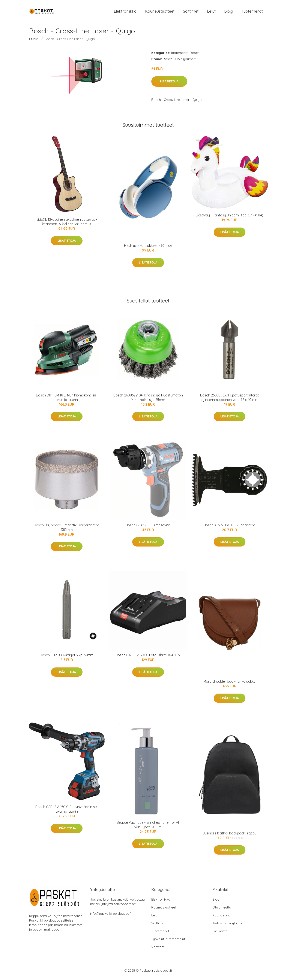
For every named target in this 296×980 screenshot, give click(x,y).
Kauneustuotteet (160, 12)
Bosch (195, 55)
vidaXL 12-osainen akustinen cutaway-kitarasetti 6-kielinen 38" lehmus (67, 224)
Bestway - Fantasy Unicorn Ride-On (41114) (230, 217)
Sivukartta (220, 933)
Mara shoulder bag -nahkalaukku (229, 684)
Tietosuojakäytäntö (227, 925)
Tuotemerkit (252, 12)
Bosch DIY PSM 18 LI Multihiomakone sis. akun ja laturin (67, 400)
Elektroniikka (125, 12)
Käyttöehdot (222, 917)
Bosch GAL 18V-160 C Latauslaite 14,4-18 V (148, 657)
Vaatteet (158, 949)
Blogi (229, 12)
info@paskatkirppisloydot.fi (111, 916)
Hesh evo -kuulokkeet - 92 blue (148, 248)
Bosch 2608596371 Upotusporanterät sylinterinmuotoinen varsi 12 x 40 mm (230, 400)
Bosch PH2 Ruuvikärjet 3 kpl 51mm (67, 657)
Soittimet (191, 12)
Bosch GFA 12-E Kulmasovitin (148, 527)
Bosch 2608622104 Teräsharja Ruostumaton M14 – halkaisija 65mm (148, 400)
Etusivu (34, 41)
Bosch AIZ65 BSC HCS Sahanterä (229, 527)
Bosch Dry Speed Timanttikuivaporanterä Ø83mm (67, 529)
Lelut (211, 12)
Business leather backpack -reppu (230, 835)
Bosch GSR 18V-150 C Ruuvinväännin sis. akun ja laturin (67, 811)
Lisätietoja (169, 84)
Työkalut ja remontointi (168, 941)
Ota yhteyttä (222, 909)
